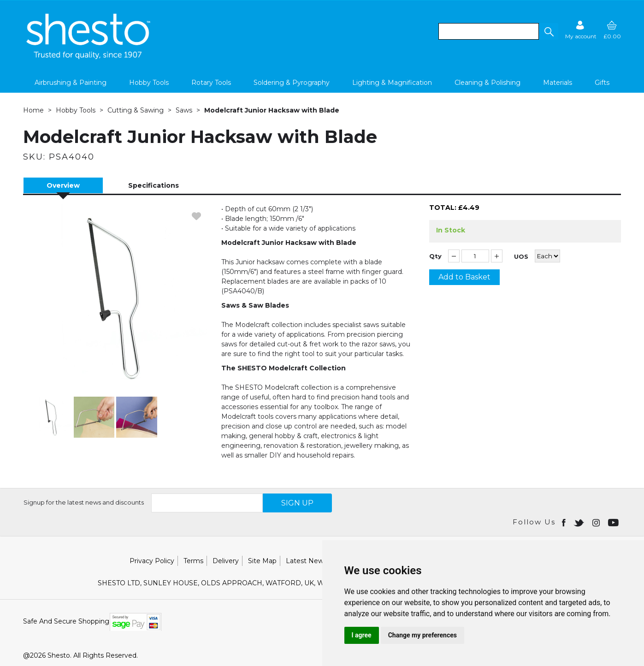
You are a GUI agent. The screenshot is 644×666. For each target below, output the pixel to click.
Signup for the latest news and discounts (84, 502)
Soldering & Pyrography (292, 83)
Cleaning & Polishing (487, 83)
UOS (521, 257)
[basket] (612, 30)
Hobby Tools (149, 83)
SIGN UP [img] (297, 503)
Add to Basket (464, 277)
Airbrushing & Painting (71, 83)
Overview (63, 185)
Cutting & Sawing (136, 110)
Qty (435, 256)
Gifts (602, 83)
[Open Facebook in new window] (564, 522)
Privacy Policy (152, 561)
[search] (489, 31)
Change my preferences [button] (422, 635)
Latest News (306, 561)
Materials (558, 83)
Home (33, 110)
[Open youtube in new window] (614, 522)
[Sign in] (581, 30)
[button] (549, 31)
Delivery (226, 561)
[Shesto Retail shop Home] (89, 57)
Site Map (262, 561)
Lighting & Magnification (392, 83)
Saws (184, 110)
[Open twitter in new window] (580, 522)
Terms (193, 561)
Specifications (154, 185)
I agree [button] (362, 635)
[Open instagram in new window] (597, 522)
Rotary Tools (211, 83)
